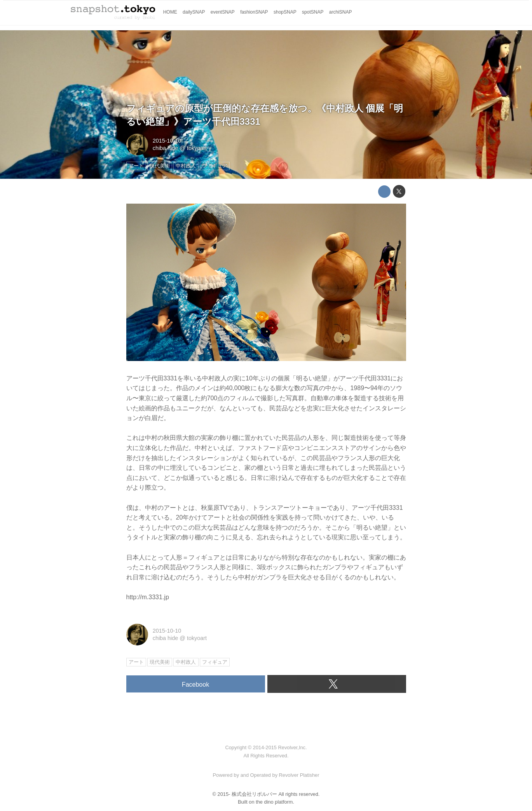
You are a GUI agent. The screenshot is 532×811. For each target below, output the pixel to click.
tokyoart (197, 148)
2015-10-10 (167, 141)
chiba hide (166, 148)
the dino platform (274, 802)
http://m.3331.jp (148, 597)
